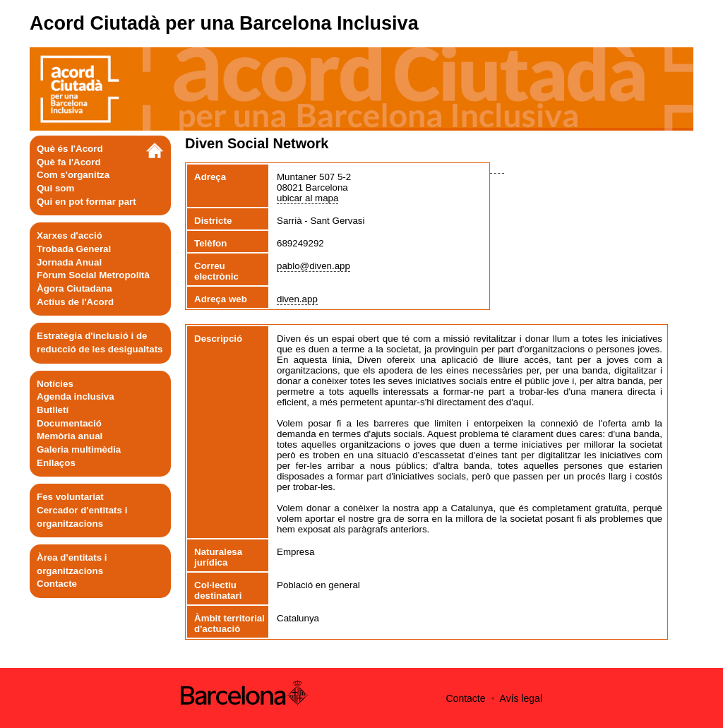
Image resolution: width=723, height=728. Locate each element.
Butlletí (53, 410)
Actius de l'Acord (75, 302)
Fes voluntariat (70, 497)
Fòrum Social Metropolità (93, 275)
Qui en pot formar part (86, 202)
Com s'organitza (73, 175)
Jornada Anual (69, 262)
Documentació (69, 423)
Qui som (55, 188)
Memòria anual (70, 436)
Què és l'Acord (70, 149)
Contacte (57, 584)
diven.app (297, 299)
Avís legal (521, 698)
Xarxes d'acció (70, 235)
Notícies (55, 384)
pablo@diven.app (313, 266)
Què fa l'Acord (69, 162)
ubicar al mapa (307, 198)
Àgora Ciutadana (74, 288)
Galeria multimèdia (79, 449)
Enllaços (56, 463)
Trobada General (74, 249)
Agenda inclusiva (76, 396)
